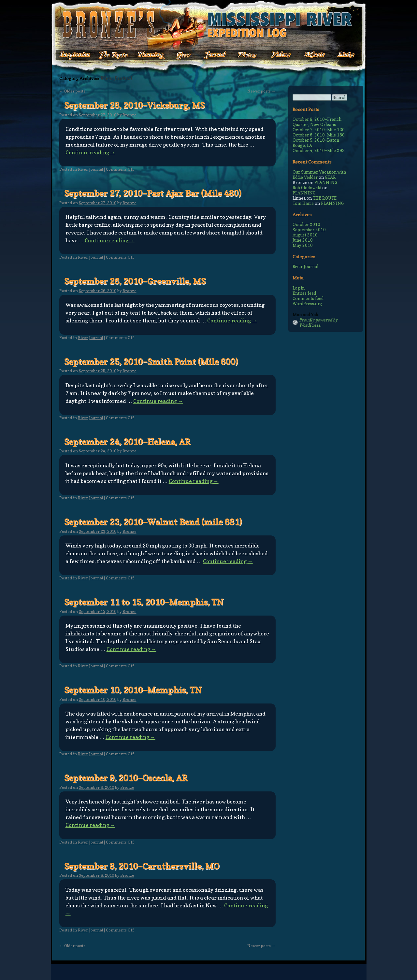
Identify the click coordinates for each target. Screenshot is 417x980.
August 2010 (305, 235)
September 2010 (309, 230)
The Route (113, 55)
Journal (213, 55)
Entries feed (304, 293)
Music (309, 55)
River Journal (90, 169)
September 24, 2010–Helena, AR (127, 442)
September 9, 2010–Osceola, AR (126, 778)
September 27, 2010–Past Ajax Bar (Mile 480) (153, 193)
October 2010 (306, 224)
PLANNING (326, 182)
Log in (299, 288)
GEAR (330, 177)
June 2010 (303, 240)
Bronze (129, 115)
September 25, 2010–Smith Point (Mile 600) (151, 362)
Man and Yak (305, 315)
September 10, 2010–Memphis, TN (133, 690)
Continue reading (90, 152)
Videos (276, 55)
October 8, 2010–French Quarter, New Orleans (317, 122)
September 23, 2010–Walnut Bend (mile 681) (153, 522)
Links (342, 55)
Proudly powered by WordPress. (318, 322)
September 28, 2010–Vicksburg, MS (134, 105)
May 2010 (303, 245)
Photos (244, 55)
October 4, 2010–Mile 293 (319, 150)
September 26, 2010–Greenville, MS (135, 281)
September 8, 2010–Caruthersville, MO (142, 866)
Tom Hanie (303, 203)
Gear (184, 55)
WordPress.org (307, 304)
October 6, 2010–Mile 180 (319, 135)
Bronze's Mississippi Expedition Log (209, 24)
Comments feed (308, 298)
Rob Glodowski (307, 188)
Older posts (72, 91)
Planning (151, 55)
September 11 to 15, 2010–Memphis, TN (144, 602)
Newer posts (261, 91)
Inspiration (71, 55)
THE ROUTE (325, 198)
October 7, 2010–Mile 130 (319, 130)
